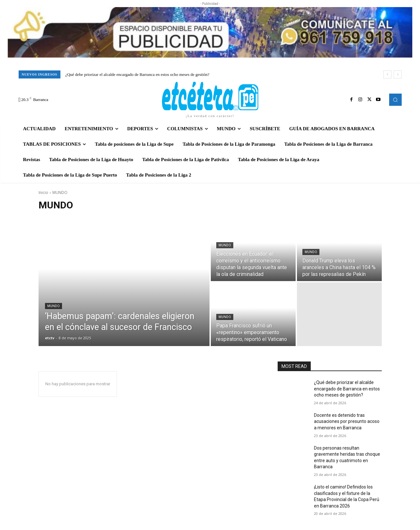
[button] (395, 100)
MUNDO (54, 306)
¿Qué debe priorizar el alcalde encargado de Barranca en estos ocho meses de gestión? (137, 74)
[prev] (387, 74)
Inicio (43, 192)
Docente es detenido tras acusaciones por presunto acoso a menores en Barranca (347, 421)
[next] (398, 74)
